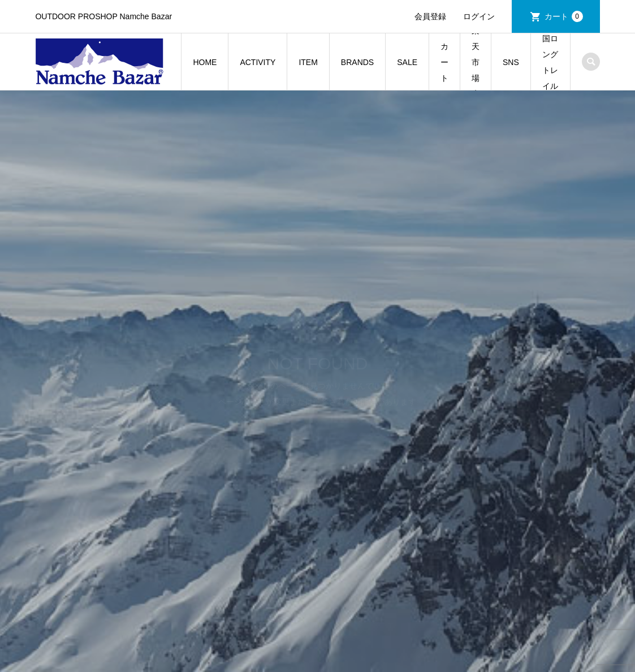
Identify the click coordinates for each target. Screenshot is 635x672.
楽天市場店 (476, 62)
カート (564, 16)
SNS (511, 62)
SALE (407, 62)
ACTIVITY (258, 62)
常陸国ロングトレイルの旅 (550, 62)
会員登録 (430, 16)
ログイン (479, 16)
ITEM (308, 62)
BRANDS (357, 62)
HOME (205, 62)
